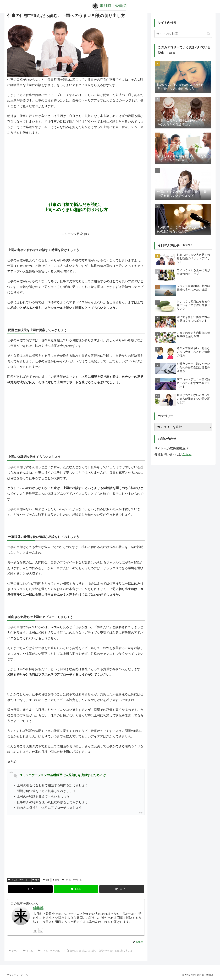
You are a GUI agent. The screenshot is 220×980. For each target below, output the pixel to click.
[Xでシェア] (30, 889)
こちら (187, 454)
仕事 (36, 880)
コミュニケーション (19, 880)
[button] (122, 889)
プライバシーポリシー (20, 975)
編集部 (38, 908)
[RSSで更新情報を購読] (41, 930)
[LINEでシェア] (76, 889)
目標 (56, 880)
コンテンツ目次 (72, 234)
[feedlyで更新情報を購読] (35, 930)
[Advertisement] (76, 164)
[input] (183, 34)
